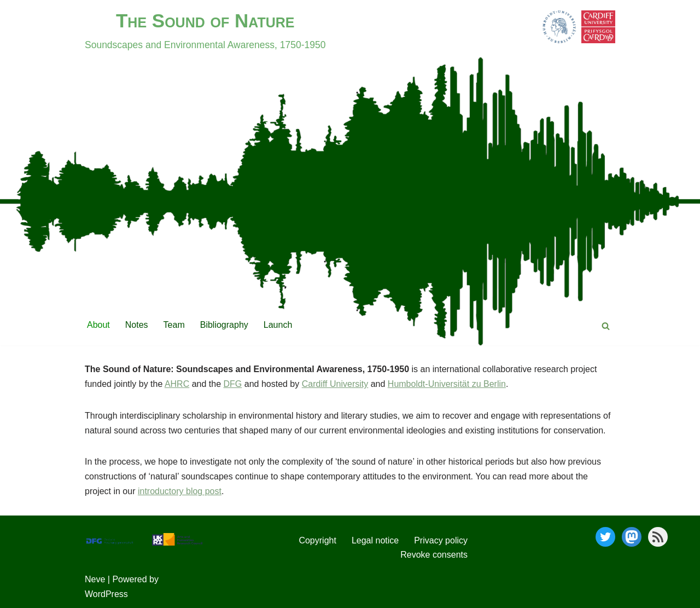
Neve (95, 579)
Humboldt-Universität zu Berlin (447, 384)
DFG (233, 384)
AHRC (177, 384)
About (98, 325)
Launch (278, 325)
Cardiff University (335, 384)
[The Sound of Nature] (205, 29)
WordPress (106, 594)
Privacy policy (441, 540)
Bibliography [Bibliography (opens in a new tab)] (224, 325)
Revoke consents (434, 555)
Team (174, 325)
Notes (137, 325)
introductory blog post (180, 491)
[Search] (606, 326)
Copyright (317, 540)
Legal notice (375, 540)
